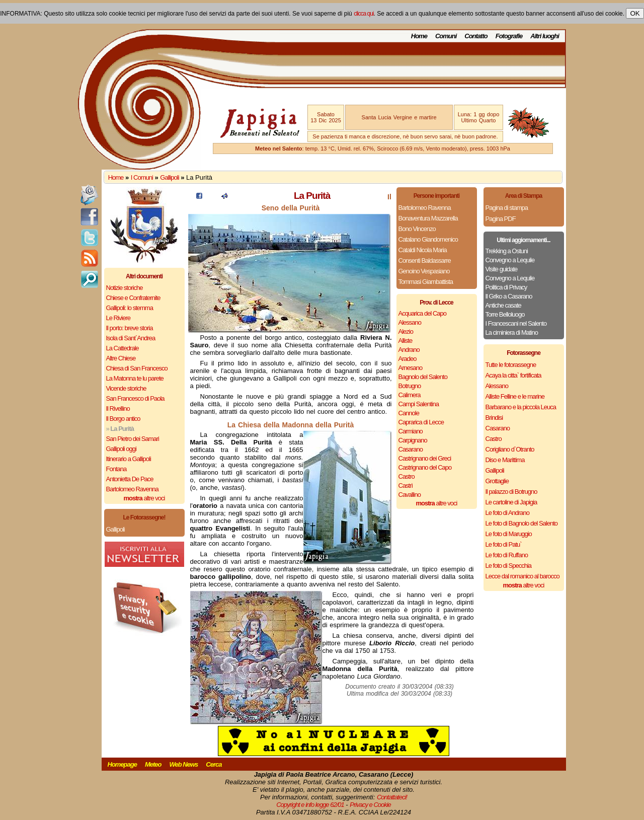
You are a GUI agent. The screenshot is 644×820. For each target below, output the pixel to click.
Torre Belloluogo (505, 314)
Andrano (409, 350)
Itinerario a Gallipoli (129, 459)
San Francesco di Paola (135, 398)
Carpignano (413, 440)
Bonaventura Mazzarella (428, 218)
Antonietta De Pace (130, 479)
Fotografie (509, 36)
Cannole (409, 413)
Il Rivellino (118, 408)
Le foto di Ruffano (507, 555)
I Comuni (142, 177)
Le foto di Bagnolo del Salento (521, 523)
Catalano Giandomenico (428, 239)
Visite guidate (502, 269)
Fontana (116, 469)
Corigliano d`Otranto (510, 449)
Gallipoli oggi (121, 449)
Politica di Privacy (506, 287)
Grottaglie (497, 481)
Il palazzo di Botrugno (511, 492)
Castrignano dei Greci (425, 458)
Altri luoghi (545, 36)
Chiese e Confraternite (133, 298)
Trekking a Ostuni (507, 251)
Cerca (214, 764)
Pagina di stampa (507, 208)
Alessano (410, 322)
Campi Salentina (419, 404)
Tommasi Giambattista (426, 282)
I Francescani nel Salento (516, 323)
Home (419, 36)
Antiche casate (503, 305)
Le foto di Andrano (508, 513)
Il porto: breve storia (130, 328)
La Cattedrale (123, 348)
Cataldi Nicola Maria (423, 250)
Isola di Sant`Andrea (131, 338)
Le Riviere (118, 318)
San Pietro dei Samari (133, 439)
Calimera (410, 395)
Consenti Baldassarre (425, 260)
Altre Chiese (121, 358)
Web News (184, 764)
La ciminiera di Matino (512, 332)
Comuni (446, 36)
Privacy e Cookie (370, 805)
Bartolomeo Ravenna (132, 489)
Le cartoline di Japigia (511, 502)
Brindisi (494, 418)
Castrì (406, 486)
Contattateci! (392, 797)
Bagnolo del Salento (423, 377)
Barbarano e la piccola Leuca (521, 407)
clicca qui (364, 14)
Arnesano (411, 368)
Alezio (406, 331)
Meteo (153, 764)
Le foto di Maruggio (509, 534)
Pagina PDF (501, 219)
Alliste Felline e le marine (515, 396)
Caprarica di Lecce (421, 422)
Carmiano (411, 431)
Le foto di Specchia (509, 566)
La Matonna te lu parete (135, 378)
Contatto (476, 36)
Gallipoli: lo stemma (130, 308)
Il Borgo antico (123, 419)
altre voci (144, 498)
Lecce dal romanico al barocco (522, 576)
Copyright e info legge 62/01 (310, 805)
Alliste (406, 341)
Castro (407, 476)
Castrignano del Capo (425, 467)
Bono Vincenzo (417, 229)
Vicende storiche (126, 388)
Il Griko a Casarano (509, 296)
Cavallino (410, 495)
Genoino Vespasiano (424, 271)
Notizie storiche (125, 288)
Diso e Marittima (505, 460)
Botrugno (410, 386)
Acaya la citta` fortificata (513, 375)
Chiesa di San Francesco (137, 368)
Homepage (122, 764)
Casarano (411, 449)
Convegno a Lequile (510, 260)
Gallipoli (169, 177)
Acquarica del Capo (422, 313)
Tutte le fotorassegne (511, 365)
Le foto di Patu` (504, 544)
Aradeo (408, 359)
